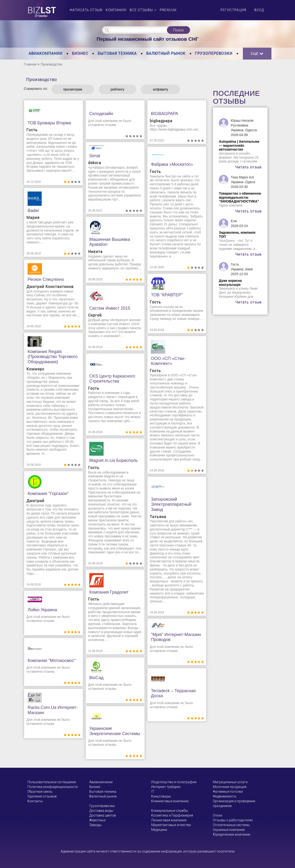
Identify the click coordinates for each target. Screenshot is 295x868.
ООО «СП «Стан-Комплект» (168, 361)
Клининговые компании (170, 801)
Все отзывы (143, 10)
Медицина (159, 830)
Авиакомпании (45, 53)
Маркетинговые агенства (171, 825)
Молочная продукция (230, 787)
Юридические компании (232, 834)
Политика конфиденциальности (52, 787)
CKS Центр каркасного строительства (112, 379)
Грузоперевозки (214, 53)
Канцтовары (161, 796)
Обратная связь (40, 792)
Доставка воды (101, 811)
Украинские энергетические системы (115, 731)
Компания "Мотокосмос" (52, 661)
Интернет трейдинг (166, 787)
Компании (116, 10)
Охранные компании (229, 830)
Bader (33, 211)
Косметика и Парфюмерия (172, 815)
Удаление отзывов (42, 796)
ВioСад (96, 678)
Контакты (35, 801)
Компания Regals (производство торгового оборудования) (53, 357)
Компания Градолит (109, 592)
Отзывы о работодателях (233, 820)
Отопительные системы (231, 825)
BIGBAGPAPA (165, 114)
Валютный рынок (166, 53)
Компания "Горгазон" (48, 494)
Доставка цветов (103, 815)
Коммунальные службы (170, 811)
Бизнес (80, 53)
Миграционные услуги (230, 782)
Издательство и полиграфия (174, 782)
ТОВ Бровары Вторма (49, 123)
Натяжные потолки (228, 792)
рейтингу (117, 89)
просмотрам (73, 89)
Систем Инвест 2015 (110, 308)
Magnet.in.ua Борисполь (113, 460)
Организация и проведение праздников (234, 803)
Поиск (178, 30)
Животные (97, 820)
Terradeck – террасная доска (173, 693)
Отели (217, 815)
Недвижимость (225, 796)
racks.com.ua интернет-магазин (53, 710)
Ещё (257, 53)
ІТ (153, 792)
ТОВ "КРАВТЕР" (167, 295)
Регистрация (233, 10)
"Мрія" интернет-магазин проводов (176, 637)
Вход (259, 10)
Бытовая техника (117, 53)
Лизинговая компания (169, 820)
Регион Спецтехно (46, 279)
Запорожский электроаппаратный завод (171, 504)
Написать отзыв (86, 10)
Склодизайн (101, 114)
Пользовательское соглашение (52, 782)
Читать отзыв (248, 167)
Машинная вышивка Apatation (110, 242)
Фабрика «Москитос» (172, 164)
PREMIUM (168, 10)
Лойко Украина (42, 610)
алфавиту (160, 89)
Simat (95, 156)
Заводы (95, 825)
